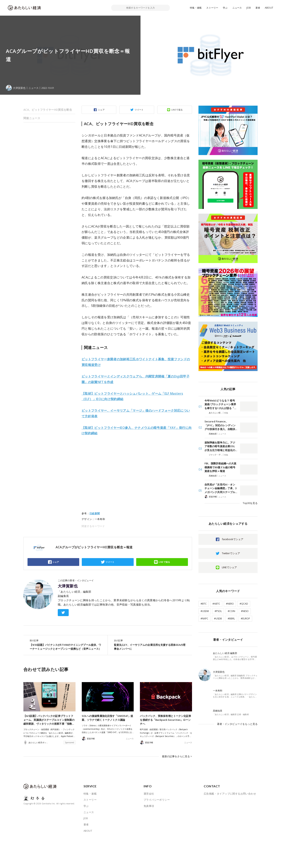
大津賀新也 (68, 586)
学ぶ (225, 8)
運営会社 (149, 794)
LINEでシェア (229, 567)
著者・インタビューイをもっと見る (237, 724)
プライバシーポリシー (157, 800)
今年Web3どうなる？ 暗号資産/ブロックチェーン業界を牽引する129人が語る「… (220, 404)
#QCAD (244, 604)
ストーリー (212, 8)
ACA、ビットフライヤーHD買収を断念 (48, 110)
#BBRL (231, 619)
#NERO (230, 604)
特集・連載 (196, 8)
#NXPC (204, 619)
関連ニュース (32, 118)
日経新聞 (95, 513)
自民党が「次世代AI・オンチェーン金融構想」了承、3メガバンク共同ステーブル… (221, 488)
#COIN (231, 611)
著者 (258, 8)
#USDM (205, 611)
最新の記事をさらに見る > (177, 756)
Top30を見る (250, 503)
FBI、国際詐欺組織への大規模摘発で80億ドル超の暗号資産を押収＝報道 (220, 467)
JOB (249, 8)
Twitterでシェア (231, 553)
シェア (101, 110)
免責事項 (149, 806)
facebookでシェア (233, 539)
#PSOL (218, 611)
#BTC (204, 604)
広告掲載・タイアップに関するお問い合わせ (230, 794)
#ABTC (216, 604)
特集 (226, 413)
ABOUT (269, 8)
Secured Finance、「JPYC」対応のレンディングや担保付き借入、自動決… (221, 425)
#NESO (245, 611)
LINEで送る (177, 110)
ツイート (139, 110)
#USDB (218, 619)
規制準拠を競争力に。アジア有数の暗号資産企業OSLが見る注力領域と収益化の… (221, 446)
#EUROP (245, 619)
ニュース (237, 8)
